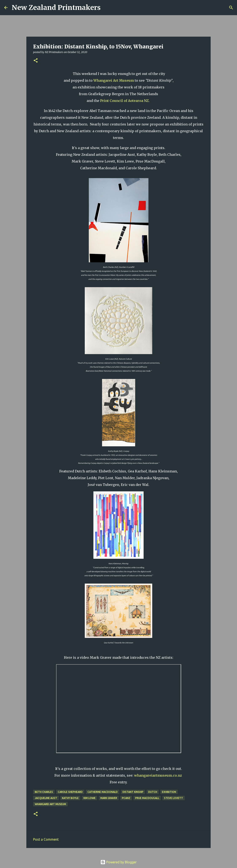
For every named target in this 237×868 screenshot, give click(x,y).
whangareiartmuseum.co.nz (158, 775)
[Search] (106, 8)
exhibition (169, 792)
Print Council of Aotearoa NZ (124, 101)
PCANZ (126, 798)
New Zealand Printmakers (56, 8)
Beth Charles (44, 792)
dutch (153, 792)
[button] (36, 61)
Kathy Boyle (70, 798)
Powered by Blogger (118, 862)
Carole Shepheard (70, 792)
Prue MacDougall (147, 798)
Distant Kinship (133, 792)
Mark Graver (109, 798)
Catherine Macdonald (103, 792)
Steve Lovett (174, 798)
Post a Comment (46, 839)
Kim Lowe (90, 798)
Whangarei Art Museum (114, 80)
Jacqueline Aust (46, 798)
